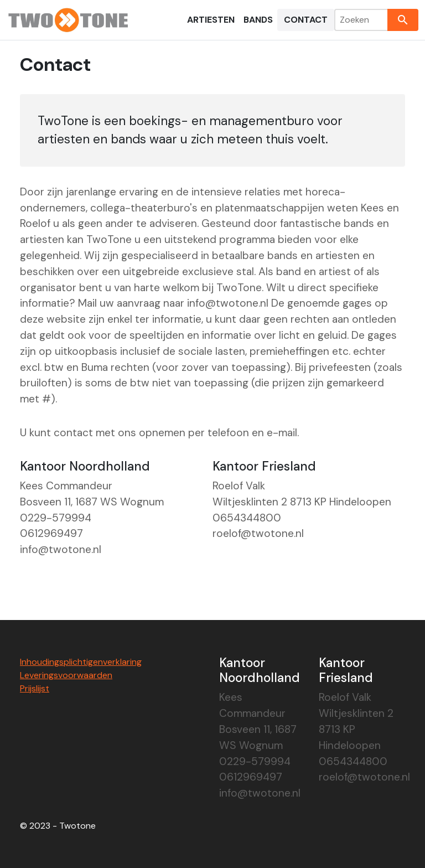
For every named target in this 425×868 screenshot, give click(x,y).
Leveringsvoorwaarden (66, 675)
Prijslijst (35, 688)
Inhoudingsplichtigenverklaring (81, 662)
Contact (306, 20)
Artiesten (211, 20)
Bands (258, 20)
